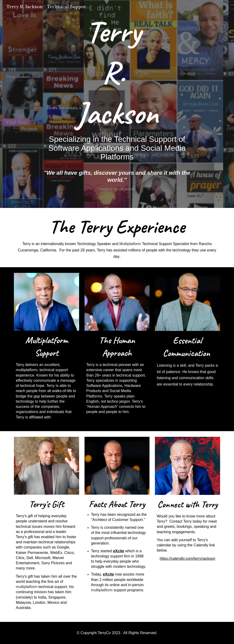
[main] (117, 104)
